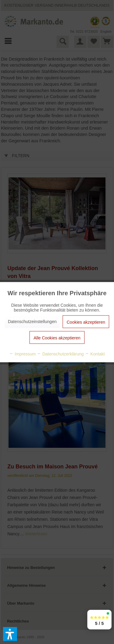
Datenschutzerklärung (60, 354)
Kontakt (95, 354)
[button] (10, 634)
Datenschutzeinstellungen (32, 321)
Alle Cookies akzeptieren (57, 338)
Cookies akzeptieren (86, 322)
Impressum (22, 354)
